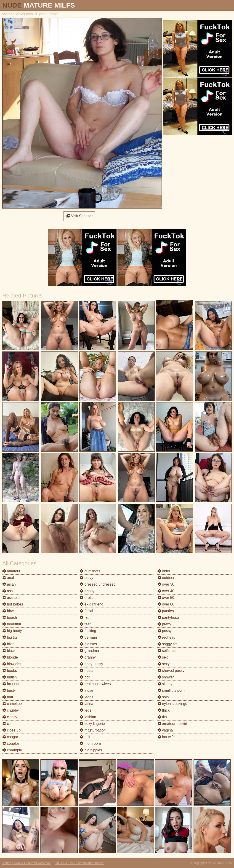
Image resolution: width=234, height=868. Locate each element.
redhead (166, 637)
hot (85, 677)
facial (86, 611)
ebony (87, 591)
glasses (88, 644)
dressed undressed (98, 584)
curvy (86, 578)
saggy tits (168, 644)
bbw (8, 611)
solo (163, 697)
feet (85, 624)
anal (8, 578)
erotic (87, 598)
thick (164, 710)
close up (11, 730)
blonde (10, 657)
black (9, 651)
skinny (165, 684)
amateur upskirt (172, 724)
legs (85, 710)
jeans (86, 697)
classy (10, 717)
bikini (9, 644)
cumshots (90, 571)
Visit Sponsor (79, 216)
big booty (12, 631)
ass (7, 591)
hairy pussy (91, 664)
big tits (10, 637)
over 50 (166, 598)
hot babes (13, 604)
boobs (10, 671)
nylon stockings (172, 704)
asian (9, 584)
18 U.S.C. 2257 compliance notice (80, 863)
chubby (11, 710)
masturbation (93, 730)
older (164, 571)
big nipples (91, 750)
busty (9, 690)
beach (10, 618)
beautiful (12, 624)
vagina (165, 730)
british (9, 677)
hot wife (166, 737)
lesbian (88, 717)
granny (88, 657)
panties (166, 611)
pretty (164, 624)
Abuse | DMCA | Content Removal (26, 863)
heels (86, 671)
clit (7, 724)
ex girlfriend (92, 604)
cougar (10, 737)
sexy (164, 664)
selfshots (167, 651)
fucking (88, 631)
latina (86, 704)
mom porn (90, 743)
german (88, 637)
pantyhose (168, 618)
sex (163, 657)
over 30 (166, 584)
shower (166, 677)
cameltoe (12, 704)
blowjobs (12, 664)
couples (11, 743)
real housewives (95, 684)
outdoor (166, 578)
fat (84, 618)
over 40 (166, 591)
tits (162, 717)
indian (87, 690)
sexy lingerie (92, 724)
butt (8, 697)
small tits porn (171, 690)
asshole (11, 598)
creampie (12, 750)
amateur (11, 571)
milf (85, 737)
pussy (165, 631)
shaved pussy (171, 671)
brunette (11, 684)
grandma (89, 651)
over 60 (166, 604)
